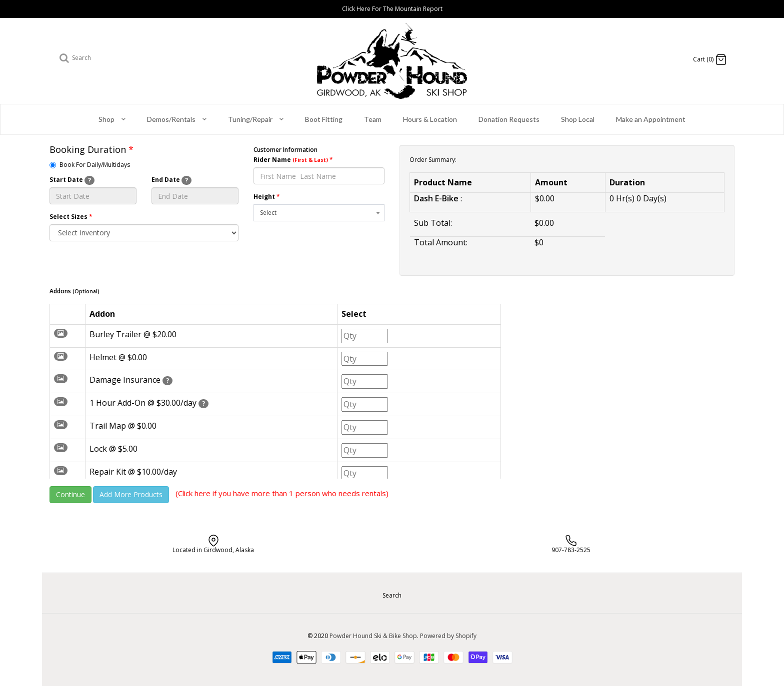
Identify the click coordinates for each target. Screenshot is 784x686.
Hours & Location (430, 119)
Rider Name (293, 160)
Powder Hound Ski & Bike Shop (373, 636)
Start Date (72, 180)
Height (267, 197)
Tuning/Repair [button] (256, 120)
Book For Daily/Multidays (90, 165)
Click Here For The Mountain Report (392, 9)
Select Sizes (71, 217)
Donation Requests (509, 119)
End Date (171, 180)
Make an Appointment (651, 119)
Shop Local (578, 119)
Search (392, 595)
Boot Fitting (324, 119)
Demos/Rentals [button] (177, 120)
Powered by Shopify (448, 636)
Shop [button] (112, 120)
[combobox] (319, 213)
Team (373, 119)
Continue (70, 494)
